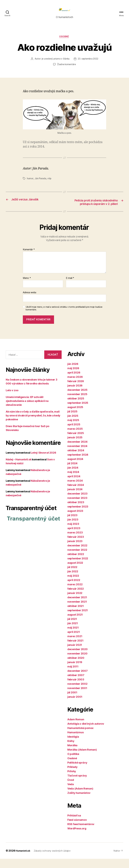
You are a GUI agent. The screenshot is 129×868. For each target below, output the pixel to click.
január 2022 (75, 602)
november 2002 (77, 693)
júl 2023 (72, 524)
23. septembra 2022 (88, 64)
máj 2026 (73, 377)
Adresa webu (30, 301)
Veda (71, 793)
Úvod (71, 789)
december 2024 (77, 451)
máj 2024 (73, 481)
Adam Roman (76, 729)
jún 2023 (73, 529)
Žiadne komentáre (67, 69)
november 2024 (77, 455)
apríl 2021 (74, 641)
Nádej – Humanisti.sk (19, 469)
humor (30, 183)
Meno (27, 287)
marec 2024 (75, 490)
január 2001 (75, 706)
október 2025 (76, 408)
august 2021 (75, 624)
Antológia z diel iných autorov (86, 733)
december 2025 (77, 399)
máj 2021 (73, 637)
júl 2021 (72, 628)
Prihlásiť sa (74, 825)
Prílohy (72, 780)
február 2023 (76, 546)
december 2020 (78, 658)
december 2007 (78, 680)
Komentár (29, 259)
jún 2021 (73, 632)
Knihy (71, 750)
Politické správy (77, 772)
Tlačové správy (77, 785)
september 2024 (78, 464)
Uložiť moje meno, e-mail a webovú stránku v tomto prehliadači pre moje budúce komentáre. (64, 318)
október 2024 (76, 460)
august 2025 (75, 416)
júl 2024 (72, 473)
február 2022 (76, 598)
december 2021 (77, 607)
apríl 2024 (74, 486)
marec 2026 (75, 386)
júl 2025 (72, 421)
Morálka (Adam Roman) (82, 759)
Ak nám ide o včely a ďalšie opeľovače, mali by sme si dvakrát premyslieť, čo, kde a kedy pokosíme (33, 425)
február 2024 (76, 494)
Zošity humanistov (79, 802)
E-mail (70, 287)
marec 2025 (75, 438)
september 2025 (78, 412)
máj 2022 (73, 585)
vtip (50, 183)
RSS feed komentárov (81, 833)
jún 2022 (73, 581)
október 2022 (76, 563)
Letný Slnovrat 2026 (43, 462)
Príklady (72, 776)
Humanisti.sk (24, 860)
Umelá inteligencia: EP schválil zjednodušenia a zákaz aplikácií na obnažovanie (27, 410)
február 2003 (76, 689)
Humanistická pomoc (81, 737)
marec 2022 (75, 594)
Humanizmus (75, 742)
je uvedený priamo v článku (55, 64)
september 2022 (78, 568)
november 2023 (77, 507)
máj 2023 (73, 533)
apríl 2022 (74, 589)
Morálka (72, 755)
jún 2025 (73, 425)
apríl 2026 (74, 382)
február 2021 (75, 650)
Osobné (64, 41)
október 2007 (76, 684)
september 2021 (78, 620)
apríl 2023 (74, 537)
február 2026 (76, 390)
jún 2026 (73, 373)
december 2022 (77, 555)
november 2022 (77, 559)
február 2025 (76, 442)
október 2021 (76, 615)
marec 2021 (75, 645)
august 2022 (75, 572)
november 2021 (77, 611)
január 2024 (75, 498)
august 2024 (75, 468)
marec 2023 (75, 542)
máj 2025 (73, 429)
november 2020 (77, 663)
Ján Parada (40, 183)
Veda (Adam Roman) (80, 798)
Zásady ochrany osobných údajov (55, 860)
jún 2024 (73, 477)
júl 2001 (72, 702)
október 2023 (76, 511)
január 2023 (75, 550)
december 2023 (77, 503)
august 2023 (75, 520)
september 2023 (78, 516)
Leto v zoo (12, 399)
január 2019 (75, 671)
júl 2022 (72, 576)
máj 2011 (73, 676)
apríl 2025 (74, 434)
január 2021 (75, 654)
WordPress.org (77, 838)
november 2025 (77, 403)
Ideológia (73, 746)
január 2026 (75, 395)
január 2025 (75, 447)
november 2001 (77, 697)
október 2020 (76, 667)
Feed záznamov (77, 829)
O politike (73, 763)
